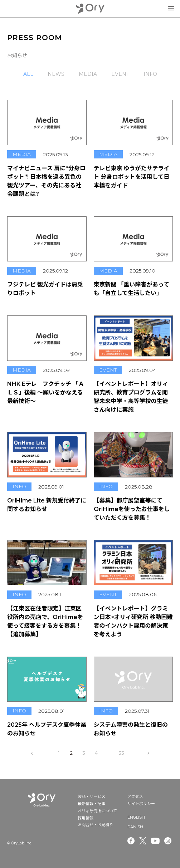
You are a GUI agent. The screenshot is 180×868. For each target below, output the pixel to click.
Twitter (143, 841)
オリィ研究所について (97, 811)
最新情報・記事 (91, 804)
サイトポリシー (141, 804)
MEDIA (88, 74)
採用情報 (86, 818)
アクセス (135, 796)
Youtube (155, 841)
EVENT (120, 74)
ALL (28, 74)
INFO (150, 74)
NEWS (56, 74)
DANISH (135, 827)
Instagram (169, 841)
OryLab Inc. (90, 9)
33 (121, 753)
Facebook (131, 841)
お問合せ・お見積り (95, 825)
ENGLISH (136, 817)
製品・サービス (91, 796)
